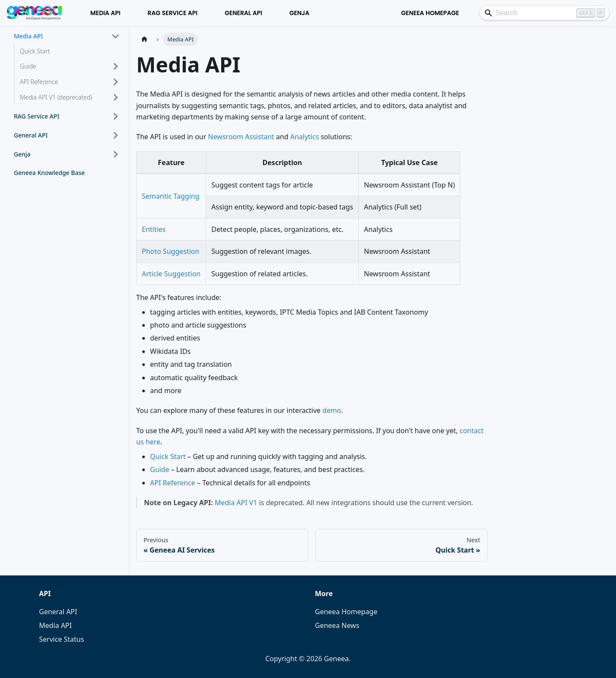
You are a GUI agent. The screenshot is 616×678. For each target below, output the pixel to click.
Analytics (305, 137)
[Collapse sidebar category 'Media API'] (116, 36)
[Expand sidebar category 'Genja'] (116, 154)
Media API (106, 13)
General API (243, 13)
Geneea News (337, 625)
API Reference (173, 483)
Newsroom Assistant (241, 137)
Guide (160, 469)
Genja (299, 13)
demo (332, 410)
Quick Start (168, 456)
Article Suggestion (171, 274)
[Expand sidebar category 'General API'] (116, 135)
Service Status (62, 639)
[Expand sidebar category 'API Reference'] (116, 82)
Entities (154, 229)
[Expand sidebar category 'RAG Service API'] (116, 116)
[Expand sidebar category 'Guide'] (116, 66)
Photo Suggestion (170, 251)
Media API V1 (236, 503)
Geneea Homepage (430, 13)
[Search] (544, 13)
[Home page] (144, 39)
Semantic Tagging (171, 196)
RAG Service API (172, 13)
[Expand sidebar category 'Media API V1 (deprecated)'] (116, 97)
